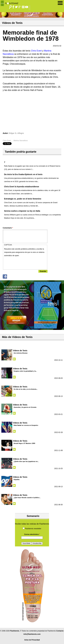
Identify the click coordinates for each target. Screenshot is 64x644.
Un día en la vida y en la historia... (26, 389)
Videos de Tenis (20, 351)
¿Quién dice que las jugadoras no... (26, 461)
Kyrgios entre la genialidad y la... (25, 371)
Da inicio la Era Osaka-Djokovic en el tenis (23, 174)
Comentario (8, 228)
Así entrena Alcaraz (21, 353)
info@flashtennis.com (32, 634)
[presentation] (25, 263)
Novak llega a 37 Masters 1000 (24, 443)
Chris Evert (7, 141)
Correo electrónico (32, 534)
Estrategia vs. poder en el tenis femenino (23, 199)
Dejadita (17, 479)
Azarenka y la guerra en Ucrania (25, 407)
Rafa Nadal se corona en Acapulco (26, 425)
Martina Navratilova (20, 141)
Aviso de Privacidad (32, 640)
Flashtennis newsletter (33, 529)
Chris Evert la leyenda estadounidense (22, 187)
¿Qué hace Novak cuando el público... (27, 498)
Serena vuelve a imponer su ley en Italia (22, 211)
